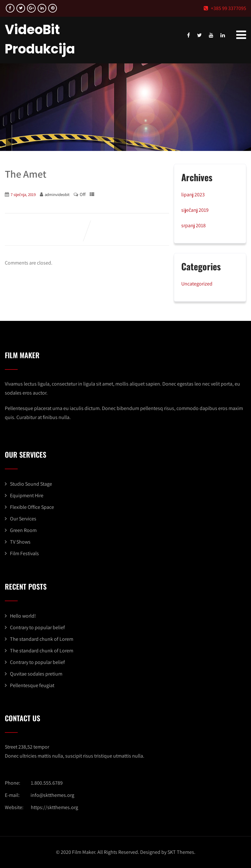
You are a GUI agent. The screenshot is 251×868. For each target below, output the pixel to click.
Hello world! (23, 616)
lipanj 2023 (193, 195)
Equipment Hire (27, 495)
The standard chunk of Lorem (42, 639)
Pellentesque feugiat (32, 685)
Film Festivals (24, 553)
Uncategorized (197, 284)
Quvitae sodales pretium (36, 674)
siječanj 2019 (195, 210)
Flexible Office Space (32, 507)
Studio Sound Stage (31, 484)
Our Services (23, 519)
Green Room (23, 530)
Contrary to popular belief (37, 627)
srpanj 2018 (193, 225)
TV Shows (20, 542)
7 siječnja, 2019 (23, 195)
